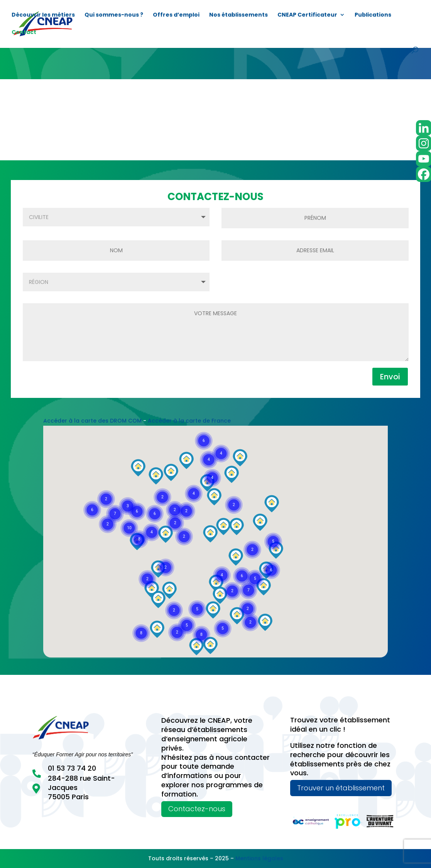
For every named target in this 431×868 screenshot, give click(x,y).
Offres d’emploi (176, 15)
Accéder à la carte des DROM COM (92, 421)
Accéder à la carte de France (189, 421)
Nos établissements (238, 15)
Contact (24, 33)
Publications (373, 15)
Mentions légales (259, 858)
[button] (201, 635)
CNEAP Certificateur (307, 15)
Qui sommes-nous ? (114, 15)
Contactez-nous (197, 809)
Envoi (390, 377)
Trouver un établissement (341, 788)
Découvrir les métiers (43, 15)
